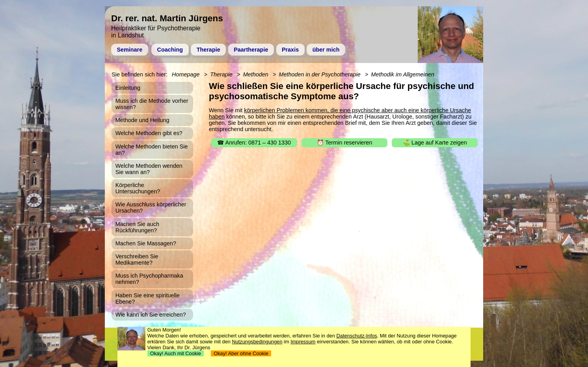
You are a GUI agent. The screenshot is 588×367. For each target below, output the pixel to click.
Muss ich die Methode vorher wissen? (152, 104)
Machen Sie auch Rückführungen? (137, 227)
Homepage (186, 74)
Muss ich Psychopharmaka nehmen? (149, 279)
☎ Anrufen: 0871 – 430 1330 (254, 143)
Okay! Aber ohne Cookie (241, 353)
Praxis (290, 50)
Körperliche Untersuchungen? (138, 188)
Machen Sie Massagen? (146, 243)
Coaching (170, 50)
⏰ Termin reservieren (345, 143)
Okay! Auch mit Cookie (176, 353)
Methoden (256, 74)
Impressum (303, 342)
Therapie (208, 50)
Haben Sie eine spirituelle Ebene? (148, 298)
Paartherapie (251, 50)
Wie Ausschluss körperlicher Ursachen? (151, 208)
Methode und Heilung (142, 120)
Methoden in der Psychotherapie (320, 74)
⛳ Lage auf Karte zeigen (435, 143)
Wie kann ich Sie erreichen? (151, 315)
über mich (326, 50)
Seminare (129, 50)
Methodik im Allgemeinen (403, 74)
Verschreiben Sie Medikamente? (137, 259)
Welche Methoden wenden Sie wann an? (149, 169)
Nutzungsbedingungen (257, 342)
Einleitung (128, 88)
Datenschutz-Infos (357, 336)
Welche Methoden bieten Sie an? (152, 150)
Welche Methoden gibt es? (149, 133)
